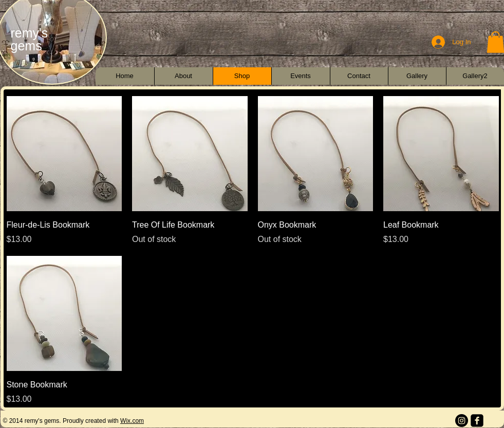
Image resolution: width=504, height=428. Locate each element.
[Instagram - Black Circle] (462, 421)
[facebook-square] (477, 421)
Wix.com (132, 421)
